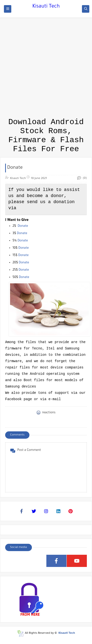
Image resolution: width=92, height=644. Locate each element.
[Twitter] (34, 511)
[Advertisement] (46, 46)
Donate (23, 226)
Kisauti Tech (46, 7)
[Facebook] (22, 511)
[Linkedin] (58, 511)
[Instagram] (46, 511)
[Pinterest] (71, 511)
